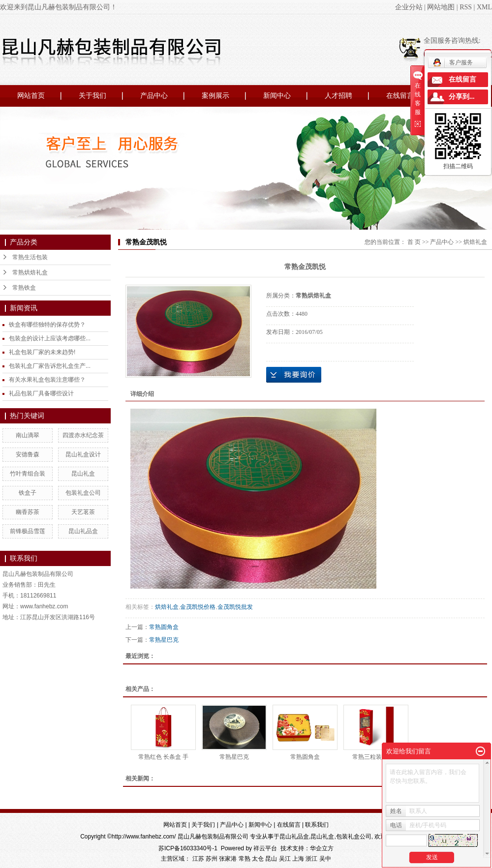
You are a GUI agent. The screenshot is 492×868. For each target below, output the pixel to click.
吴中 (325, 859)
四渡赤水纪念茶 (83, 435)
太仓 (258, 859)
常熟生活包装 (30, 257)
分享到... (462, 97)
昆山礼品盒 (83, 531)
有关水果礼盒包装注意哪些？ (47, 380)
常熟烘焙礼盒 (30, 272)
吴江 (285, 859)
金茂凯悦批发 (235, 607)
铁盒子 (28, 493)
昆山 (271, 859)
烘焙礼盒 (475, 242)
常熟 (245, 859)
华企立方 (322, 848)
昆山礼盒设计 (83, 454)
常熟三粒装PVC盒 (376, 757)
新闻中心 (277, 96)
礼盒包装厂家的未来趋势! (42, 352)
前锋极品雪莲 (28, 531)
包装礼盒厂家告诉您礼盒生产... (50, 366)
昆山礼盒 (83, 474)
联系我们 (317, 825)
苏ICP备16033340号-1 (188, 848)
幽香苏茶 (28, 512)
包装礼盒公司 (83, 493)
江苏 (198, 859)
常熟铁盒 (24, 288)
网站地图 (441, 7)
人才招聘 (338, 96)
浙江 (311, 859)
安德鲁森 (28, 454)
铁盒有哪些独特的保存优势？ (47, 325)
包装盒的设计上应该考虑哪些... (50, 338)
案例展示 (215, 96)
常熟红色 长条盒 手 (164, 757)
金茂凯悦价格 (198, 607)
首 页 (414, 242)
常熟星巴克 (164, 640)
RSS (466, 7)
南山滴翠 (28, 435)
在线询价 (294, 375)
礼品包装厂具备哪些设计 (41, 393)
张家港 (228, 859)
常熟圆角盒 (164, 627)
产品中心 (154, 96)
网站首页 (31, 96)
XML (484, 7)
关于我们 (92, 96)
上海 (298, 859)
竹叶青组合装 (28, 474)
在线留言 (400, 96)
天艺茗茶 (83, 512)
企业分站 (409, 7)
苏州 (212, 859)
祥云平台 (265, 848)
